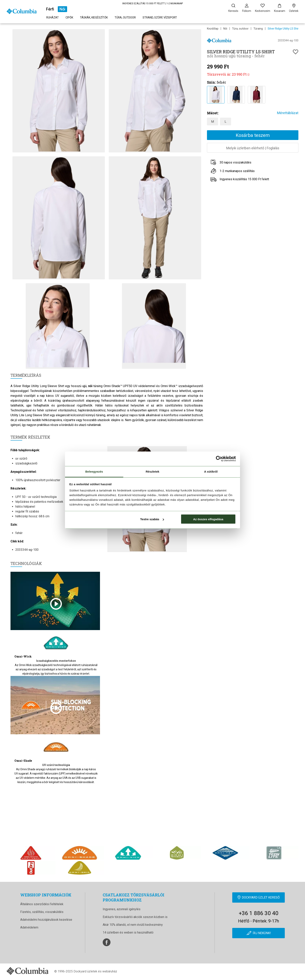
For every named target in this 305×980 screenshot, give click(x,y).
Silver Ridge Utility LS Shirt (284, 29)
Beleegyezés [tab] (94, 471)
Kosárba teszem (253, 135)
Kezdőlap (213, 29)
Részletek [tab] (152, 471)
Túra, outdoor (125, 17)
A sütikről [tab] (211, 471)
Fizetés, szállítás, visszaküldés (42, 912)
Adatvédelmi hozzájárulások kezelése (46, 920)
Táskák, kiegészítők (94, 17)
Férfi (50, 9)
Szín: (211, 82)
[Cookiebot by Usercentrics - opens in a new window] (219, 459)
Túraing (258, 29)
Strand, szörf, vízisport (160, 17)
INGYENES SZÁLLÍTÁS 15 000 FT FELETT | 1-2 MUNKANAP (153, 3)
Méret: (213, 113)
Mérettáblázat (288, 113)
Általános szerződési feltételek (42, 904)
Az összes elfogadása (208, 519)
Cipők (69, 17)
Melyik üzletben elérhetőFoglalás (253, 148)
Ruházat (53, 17)
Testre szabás (152, 519)
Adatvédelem (29, 927)
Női (62, 9)
